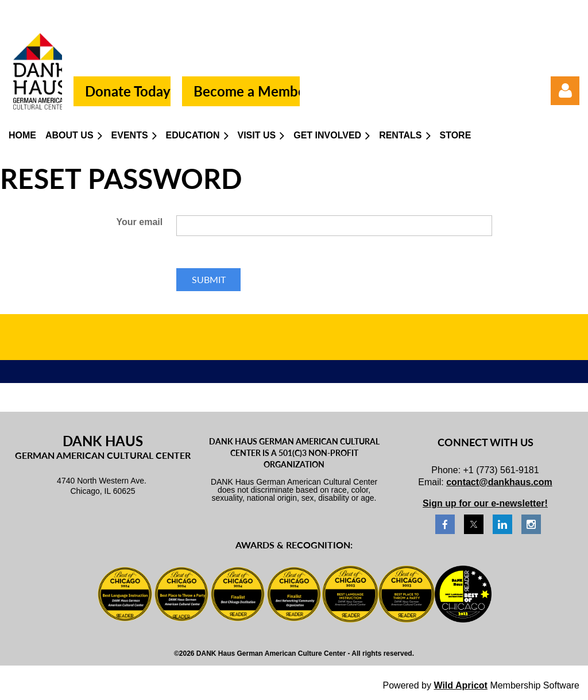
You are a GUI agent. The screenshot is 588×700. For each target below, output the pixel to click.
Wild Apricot (460, 685)
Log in (565, 91)
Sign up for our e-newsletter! (485, 503)
